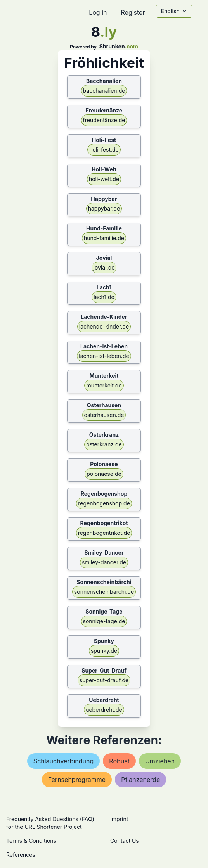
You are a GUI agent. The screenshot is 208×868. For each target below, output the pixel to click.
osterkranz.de (104, 444)
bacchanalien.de (104, 91)
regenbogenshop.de (104, 503)
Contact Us (125, 841)
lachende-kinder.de (104, 326)
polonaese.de (104, 474)
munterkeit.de (104, 385)
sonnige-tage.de (104, 621)
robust (119, 761)
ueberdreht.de (104, 710)
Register (133, 12)
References (21, 855)
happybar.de (104, 208)
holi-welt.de (104, 179)
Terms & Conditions (31, 841)
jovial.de (104, 267)
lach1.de (104, 297)
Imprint (119, 819)
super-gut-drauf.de (104, 680)
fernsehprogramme (77, 780)
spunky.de (104, 651)
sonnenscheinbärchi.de (104, 592)
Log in (98, 12)
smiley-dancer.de (104, 562)
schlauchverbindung (63, 761)
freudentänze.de (104, 120)
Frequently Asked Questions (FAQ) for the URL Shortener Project (50, 823)
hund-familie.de (104, 238)
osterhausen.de (104, 415)
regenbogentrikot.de (104, 533)
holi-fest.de (104, 150)
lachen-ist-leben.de (104, 356)
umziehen (160, 761)
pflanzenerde (140, 780)
